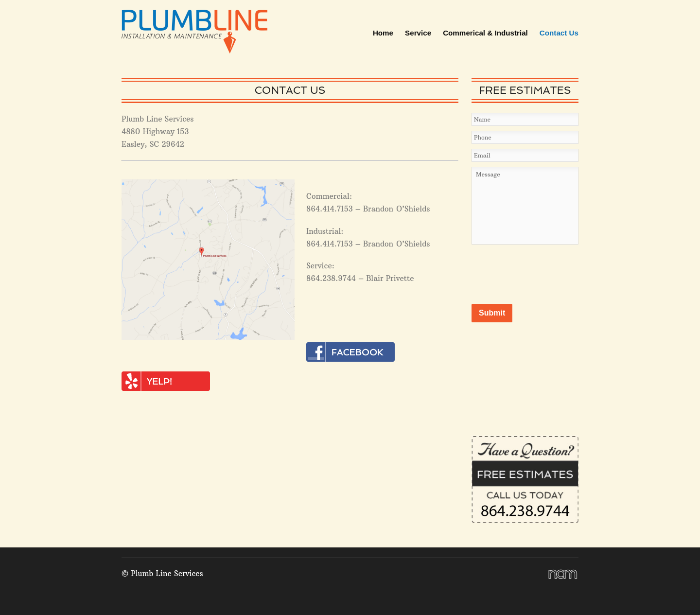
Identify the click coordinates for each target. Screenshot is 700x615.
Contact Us (559, 33)
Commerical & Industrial (485, 33)
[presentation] (545, 269)
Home (383, 33)
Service (418, 33)
